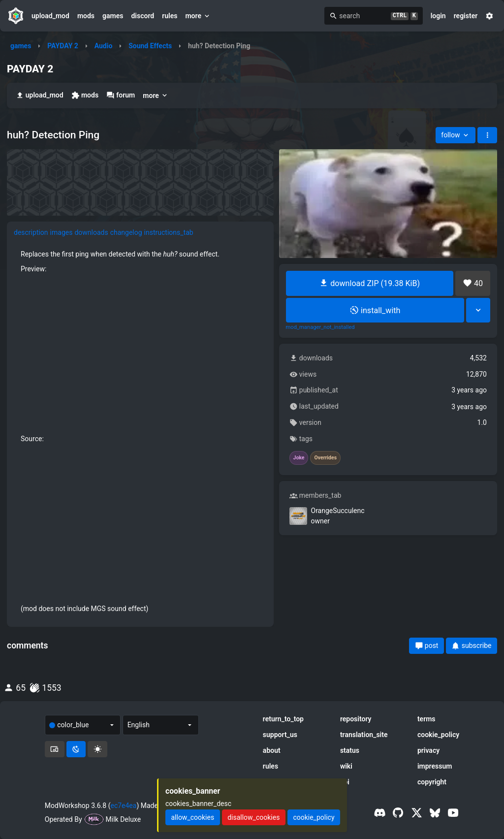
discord (142, 16)
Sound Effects (150, 46)
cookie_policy (438, 735)
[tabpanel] (140, 431)
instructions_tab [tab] (169, 232)
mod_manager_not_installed (320, 327)
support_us (280, 735)
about (272, 750)
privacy (428, 750)
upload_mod (50, 16)
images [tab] (62, 232)
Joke (299, 458)
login (438, 16)
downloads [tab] (91, 232)
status (350, 750)
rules (170, 16)
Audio (104, 46)
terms (426, 719)
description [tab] (31, 232)
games (113, 16)
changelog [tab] (126, 232)
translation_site (364, 735)
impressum (435, 766)
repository (356, 719)
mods (86, 16)
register (466, 16)
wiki (346, 766)
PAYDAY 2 (63, 46)
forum (121, 95)
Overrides (325, 458)
